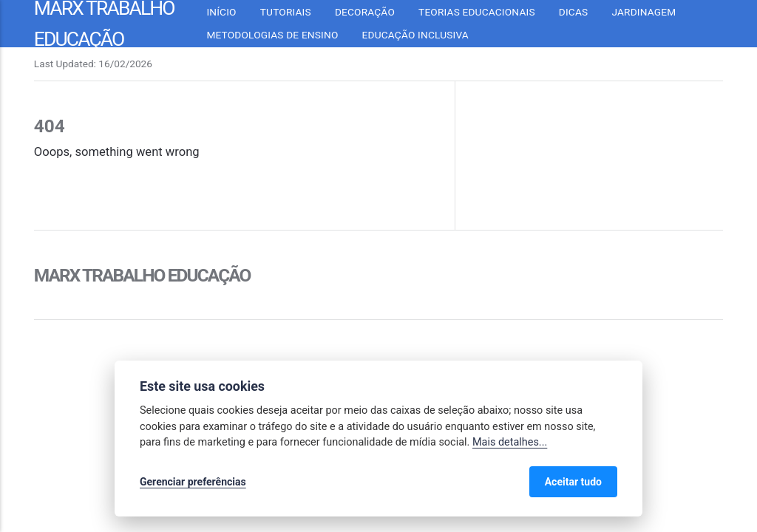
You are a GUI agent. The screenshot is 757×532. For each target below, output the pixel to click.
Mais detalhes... (510, 442)
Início (221, 12)
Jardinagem (644, 12)
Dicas (574, 12)
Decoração (365, 12)
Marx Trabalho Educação (142, 275)
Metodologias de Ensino (272, 35)
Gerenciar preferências (193, 482)
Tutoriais (286, 12)
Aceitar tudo (573, 482)
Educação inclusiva (415, 35)
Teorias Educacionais (477, 12)
